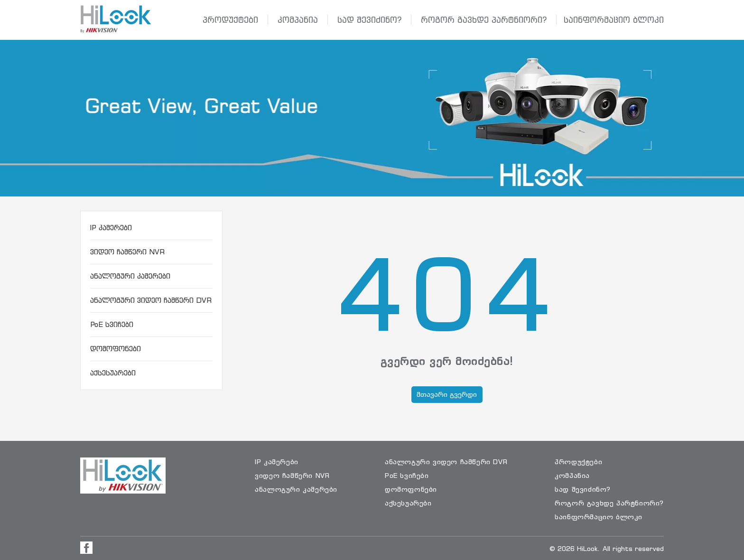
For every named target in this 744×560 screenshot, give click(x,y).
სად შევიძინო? (369, 20)
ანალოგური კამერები (130, 276)
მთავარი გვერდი (447, 394)
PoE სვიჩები (112, 324)
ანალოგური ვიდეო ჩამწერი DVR (151, 300)
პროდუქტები (230, 20)
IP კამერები (111, 228)
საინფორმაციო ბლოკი (614, 20)
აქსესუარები (113, 373)
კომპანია (298, 20)
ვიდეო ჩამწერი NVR (127, 252)
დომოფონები (116, 349)
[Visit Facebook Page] (86, 548)
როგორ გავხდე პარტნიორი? (484, 20)
